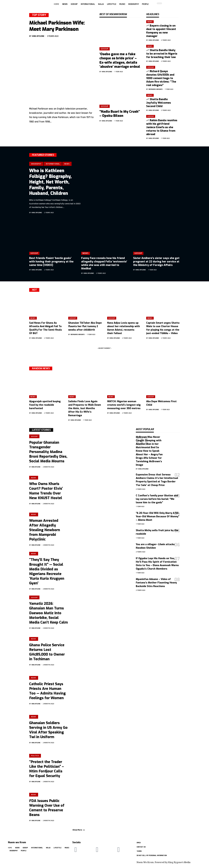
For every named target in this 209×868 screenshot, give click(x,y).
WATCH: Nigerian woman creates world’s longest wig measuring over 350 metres (124, 405)
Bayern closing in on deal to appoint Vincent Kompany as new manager (161, 31)
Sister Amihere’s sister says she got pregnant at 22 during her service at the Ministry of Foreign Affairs (156, 262)
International (53, 164)
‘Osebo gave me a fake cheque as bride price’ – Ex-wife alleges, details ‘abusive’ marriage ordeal (120, 60)
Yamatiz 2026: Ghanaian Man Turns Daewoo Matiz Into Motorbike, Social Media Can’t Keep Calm (49, 615)
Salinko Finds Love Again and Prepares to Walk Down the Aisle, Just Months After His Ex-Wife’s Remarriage (85, 408)
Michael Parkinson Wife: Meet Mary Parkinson (57, 26)
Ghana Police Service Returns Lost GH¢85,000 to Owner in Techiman (47, 654)
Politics (35, 757)
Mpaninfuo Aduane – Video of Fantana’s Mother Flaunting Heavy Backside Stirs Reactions (156, 583)
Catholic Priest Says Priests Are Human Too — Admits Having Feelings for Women (47, 693)
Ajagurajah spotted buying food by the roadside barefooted (45, 405)
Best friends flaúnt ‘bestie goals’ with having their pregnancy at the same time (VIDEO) (51, 262)
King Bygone (38, 36)
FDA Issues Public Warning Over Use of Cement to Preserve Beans (47, 810)
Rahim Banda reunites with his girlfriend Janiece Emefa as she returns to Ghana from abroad (162, 127)
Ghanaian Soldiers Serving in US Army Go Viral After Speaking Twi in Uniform (48, 732)
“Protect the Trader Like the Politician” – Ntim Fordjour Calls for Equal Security (47, 771)
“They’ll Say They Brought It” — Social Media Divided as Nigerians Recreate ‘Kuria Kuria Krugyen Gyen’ (47, 573)
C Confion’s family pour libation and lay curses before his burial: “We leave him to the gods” (157, 499)
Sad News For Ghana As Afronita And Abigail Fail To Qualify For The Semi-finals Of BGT (46, 328)
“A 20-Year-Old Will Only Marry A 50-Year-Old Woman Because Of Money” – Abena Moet (158, 516)
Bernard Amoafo (156, 89)
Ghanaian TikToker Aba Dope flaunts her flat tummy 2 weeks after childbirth (85, 326)
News (150, 22)
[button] (183, 1)
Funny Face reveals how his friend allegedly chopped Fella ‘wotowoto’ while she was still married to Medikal (104, 263)
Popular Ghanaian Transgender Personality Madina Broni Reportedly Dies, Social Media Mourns (48, 452)
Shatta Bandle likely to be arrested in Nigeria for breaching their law (162, 54)
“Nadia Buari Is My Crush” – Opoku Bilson (120, 114)
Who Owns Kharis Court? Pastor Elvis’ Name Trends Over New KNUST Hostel (46, 491)
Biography (36, 164)
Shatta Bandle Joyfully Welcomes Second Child (159, 103)
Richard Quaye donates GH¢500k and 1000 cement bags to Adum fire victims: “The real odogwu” (161, 78)
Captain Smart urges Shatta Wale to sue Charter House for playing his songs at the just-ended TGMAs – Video (163, 328)
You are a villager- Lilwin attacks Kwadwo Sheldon (155, 546)
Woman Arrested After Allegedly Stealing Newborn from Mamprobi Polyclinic (45, 531)
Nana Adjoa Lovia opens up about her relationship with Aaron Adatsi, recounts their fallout (123, 328)
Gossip (104, 49)
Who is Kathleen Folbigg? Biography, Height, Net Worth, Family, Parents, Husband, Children (50, 182)
